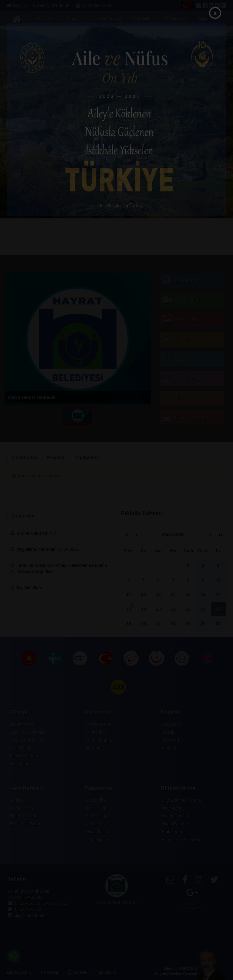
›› (220, 534)
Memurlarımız (99, 740)
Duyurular (19, 764)
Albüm (107, 972)
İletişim (17, 5)
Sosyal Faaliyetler (27, 740)
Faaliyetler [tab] (88, 458)
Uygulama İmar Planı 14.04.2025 (45, 549)
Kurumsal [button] (78, 19)
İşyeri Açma (173, 808)
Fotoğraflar (96, 816)
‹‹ (126, 534)
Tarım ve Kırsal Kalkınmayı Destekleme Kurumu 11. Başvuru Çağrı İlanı (59, 568)
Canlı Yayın (97, 808)
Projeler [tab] (56, 458)
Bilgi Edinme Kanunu (181, 800)
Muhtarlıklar (97, 732)
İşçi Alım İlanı (26, 588)
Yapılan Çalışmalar (28, 732)
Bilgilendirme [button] (144, 21)
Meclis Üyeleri (99, 724)
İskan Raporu (174, 824)
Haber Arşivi (21, 724)
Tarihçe (17, 800)
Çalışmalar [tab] (24, 458)
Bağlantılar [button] (209, 19)
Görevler (78, 972)
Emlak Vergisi (175, 832)
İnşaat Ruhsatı (175, 816)
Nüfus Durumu (24, 816)
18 (130, 607)
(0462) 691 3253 (94, 5)
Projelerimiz (21, 748)
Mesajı (168, 732)
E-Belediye (96, 800)
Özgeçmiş (19, 972)
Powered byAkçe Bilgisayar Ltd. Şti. (192, 906)
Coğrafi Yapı (22, 808)
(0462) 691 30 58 (51, 5)
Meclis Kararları (25, 756)
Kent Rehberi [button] (111, 21)
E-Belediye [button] (176, 19)
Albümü (169, 748)
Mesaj (50, 972)
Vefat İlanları (98, 840)
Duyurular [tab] (24, 516)
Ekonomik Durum (26, 824)
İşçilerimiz (95, 748)
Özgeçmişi (172, 724)
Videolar (94, 824)
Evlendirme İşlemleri (181, 840)
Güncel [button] (45, 19)
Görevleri (170, 740)
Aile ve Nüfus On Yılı (33, 533)
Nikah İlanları (98, 832)
